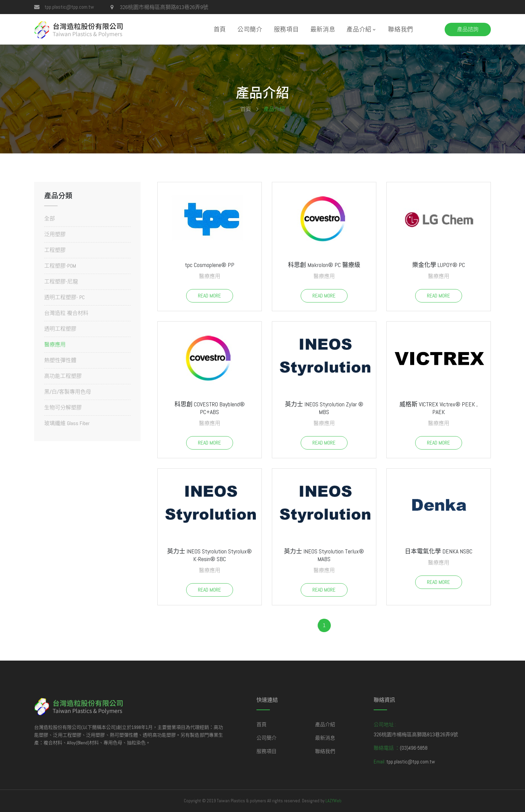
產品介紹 (359, 29)
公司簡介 (250, 29)
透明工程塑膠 (60, 329)
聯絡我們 (401, 29)
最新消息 (323, 29)
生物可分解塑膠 (63, 408)
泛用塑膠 (55, 234)
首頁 (220, 29)
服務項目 (286, 29)
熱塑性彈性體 (60, 360)
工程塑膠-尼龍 (61, 282)
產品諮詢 (468, 29)
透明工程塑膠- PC (64, 297)
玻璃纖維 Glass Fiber (67, 423)
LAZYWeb (333, 801)
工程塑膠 (55, 250)
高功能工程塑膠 (63, 376)
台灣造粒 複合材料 (66, 313)
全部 (50, 219)
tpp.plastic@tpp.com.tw (69, 7)
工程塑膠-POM (60, 266)
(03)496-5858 (414, 748)
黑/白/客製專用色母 (68, 392)
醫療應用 (55, 345)
